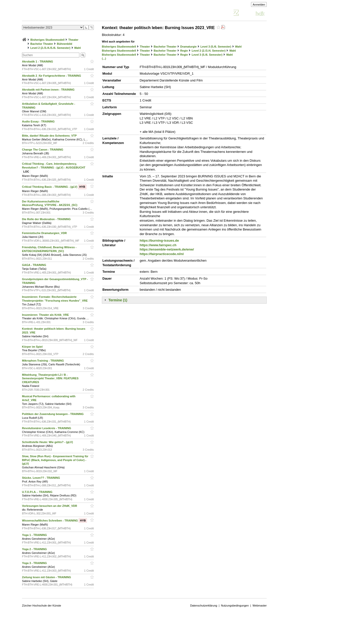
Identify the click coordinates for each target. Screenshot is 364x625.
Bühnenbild (65, 44)
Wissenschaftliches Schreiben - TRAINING (54, 520)
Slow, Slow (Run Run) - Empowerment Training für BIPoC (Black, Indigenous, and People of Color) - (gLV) (55, 460)
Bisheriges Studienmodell (47, 40)
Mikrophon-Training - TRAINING (43, 361)
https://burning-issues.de (159, 241)
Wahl (78, 48)
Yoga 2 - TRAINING (35, 549)
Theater (73, 40)
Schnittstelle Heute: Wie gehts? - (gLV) (48, 442)
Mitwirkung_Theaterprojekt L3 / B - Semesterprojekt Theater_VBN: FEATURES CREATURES (50, 379)
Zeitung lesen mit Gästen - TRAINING (47, 577)
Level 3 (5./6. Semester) (216, 47)
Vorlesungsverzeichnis (59, 14)
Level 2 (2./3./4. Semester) (209, 51)
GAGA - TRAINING (35, 265)
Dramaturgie (188, 47)
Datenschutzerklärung (204, 606)
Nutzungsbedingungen (235, 606)
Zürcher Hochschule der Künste (42, 606)
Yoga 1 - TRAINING (35, 535)
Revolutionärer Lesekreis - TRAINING (47, 428)
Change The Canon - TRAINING (43, 150)
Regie (184, 51)
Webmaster (260, 606)
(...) (104, 58)
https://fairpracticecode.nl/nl (162, 254)
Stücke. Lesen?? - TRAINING (41, 478)
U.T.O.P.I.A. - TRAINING (38, 492)
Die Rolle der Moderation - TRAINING (47, 219)
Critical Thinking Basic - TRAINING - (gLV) (54, 187)
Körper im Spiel (33, 347)
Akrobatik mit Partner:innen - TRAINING (49, 90)
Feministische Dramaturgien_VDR (45, 233)
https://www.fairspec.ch (158, 245)
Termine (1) (118, 300)
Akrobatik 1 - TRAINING (38, 61)
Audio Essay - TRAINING (39, 121)
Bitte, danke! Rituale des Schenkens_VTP (50, 136)
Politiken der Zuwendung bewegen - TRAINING (53, 414)
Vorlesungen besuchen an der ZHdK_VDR (50, 506)
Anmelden (259, 5)
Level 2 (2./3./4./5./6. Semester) (50, 48)
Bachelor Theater (42, 44)
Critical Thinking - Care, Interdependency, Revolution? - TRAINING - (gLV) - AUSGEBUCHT (54, 168)
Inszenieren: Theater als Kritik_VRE (46, 315)
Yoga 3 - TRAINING (35, 563)
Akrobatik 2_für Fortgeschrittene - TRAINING (52, 76)
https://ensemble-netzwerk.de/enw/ (167, 249)
